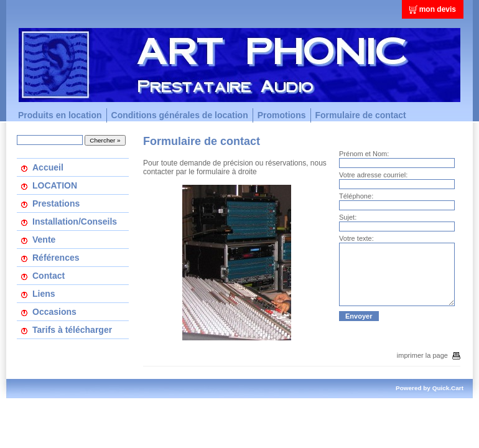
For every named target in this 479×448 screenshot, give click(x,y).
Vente (44, 240)
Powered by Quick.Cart (430, 388)
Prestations (56, 203)
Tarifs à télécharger (72, 330)
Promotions (282, 115)
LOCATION (55, 185)
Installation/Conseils (75, 222)
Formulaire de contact (361, 115)
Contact (49, 276)
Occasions (54, 312)
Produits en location (60, 115)
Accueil (48, 167)
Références (56, 258)
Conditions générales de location (180, 115)
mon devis (438, 9)
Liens (44, 294)
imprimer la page (429, 355)
